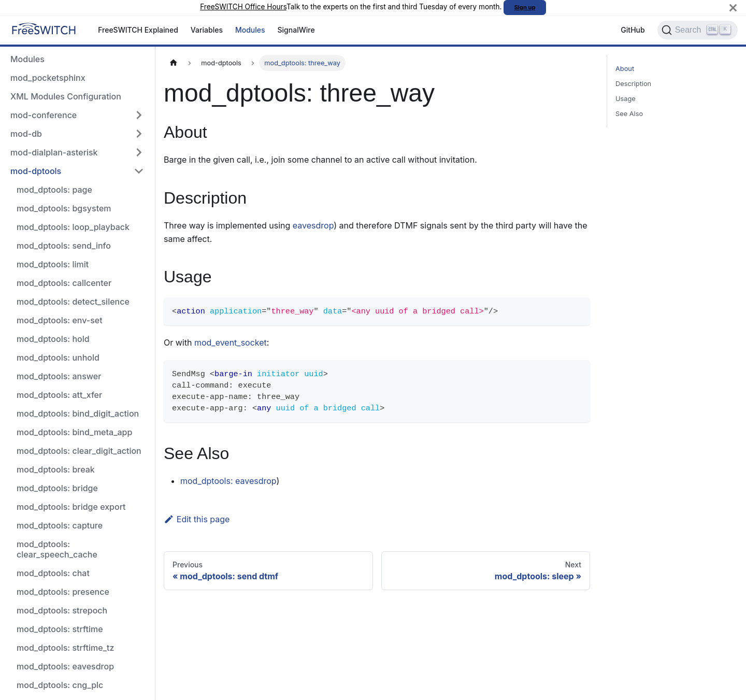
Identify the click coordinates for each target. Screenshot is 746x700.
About (625, 69)
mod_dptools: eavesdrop (228, 481)
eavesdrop (313, 225)
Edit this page (197, 519)
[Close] (733, 8)
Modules (250, 30)
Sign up (525, 7)
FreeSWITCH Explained (138, 30)
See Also (629, 114)
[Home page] (174, 63)
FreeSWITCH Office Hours (243, 7)
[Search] (698, 30)
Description (633, 84)
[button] (77, 115)
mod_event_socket (231, 342)
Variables (207, 30)
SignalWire (296, 30)
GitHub (633, 30)
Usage (626, 99)
